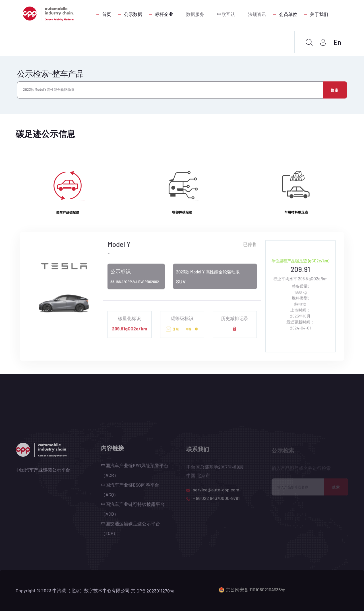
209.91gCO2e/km (130, 332)
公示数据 (133, 14)
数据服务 (195, 14)
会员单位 (288, 14)
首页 (107, 14)
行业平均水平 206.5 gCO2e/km (300, 282)
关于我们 (319, 14)
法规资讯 (257, 14)
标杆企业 (164, 14)
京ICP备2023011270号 (153, 591)
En (337, 42)
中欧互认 (226, 14)
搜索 (335, 90)
